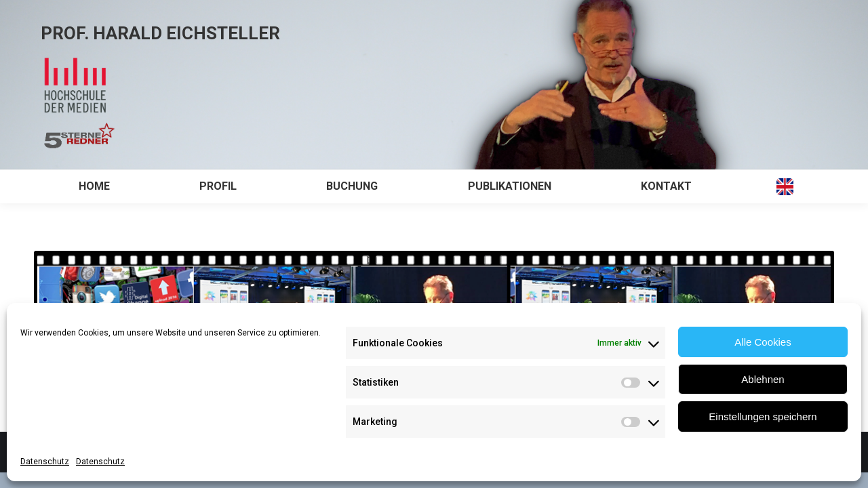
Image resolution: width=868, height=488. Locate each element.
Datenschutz (45, 462)
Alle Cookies (763, 342)
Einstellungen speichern (763, 416)
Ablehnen (763, 379)
